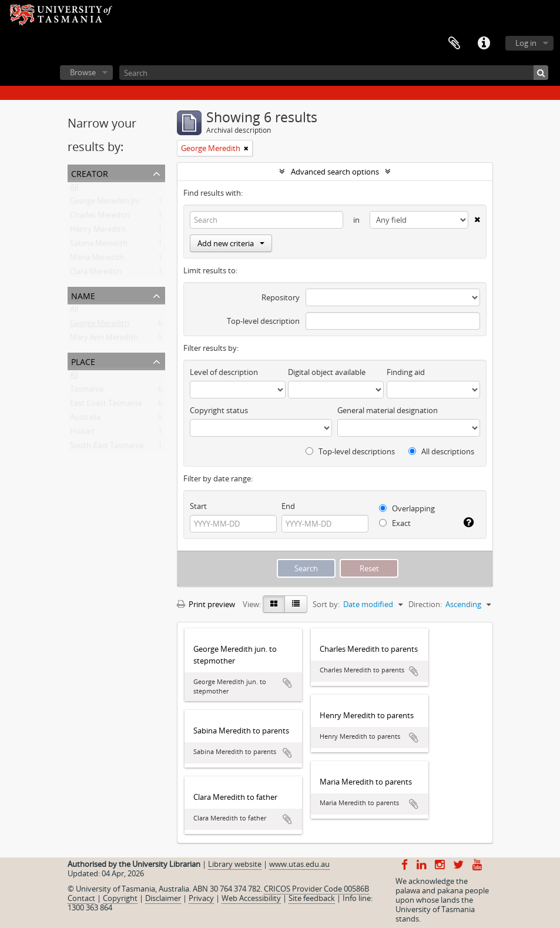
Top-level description (263, 321)
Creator (90, 172)
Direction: (425, 604)
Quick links (484, 43)
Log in (526, 43)
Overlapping (407, 508)
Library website (235, 864)
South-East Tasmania (107, 448)
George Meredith (100, 326)
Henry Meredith (98, 232)
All (74, 189)
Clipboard (454, 43)
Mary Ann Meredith (104, 340)
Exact (395, 523)
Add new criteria (231, 243)
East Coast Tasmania (106, 406)
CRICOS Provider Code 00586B (316, 889)
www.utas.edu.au (299, 864)
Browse (83, 72)
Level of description (224, 372)
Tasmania (87, 391)
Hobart (83, 434)
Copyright (120, 898)
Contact (81, 898)
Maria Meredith (97, 260)
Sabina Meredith (99, 246)
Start (198, 506)
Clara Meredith (96, 274)
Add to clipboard (287, 683)
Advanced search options (335, 172)
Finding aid (406, 372)
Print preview (206, 604)
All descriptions (441, 451)
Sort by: (326, 604)
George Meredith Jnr (105, 203)
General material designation (388, 410)
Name (83, 295)
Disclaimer (163, 898)
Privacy (201, 898)
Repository (281, 297)
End (288, 506)
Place (83, 361)
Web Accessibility (251, 898)
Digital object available (327, 372)
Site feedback (312, 898)
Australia (85, 420)
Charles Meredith (100, 217)
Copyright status (219, 410)
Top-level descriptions (350, 451)
